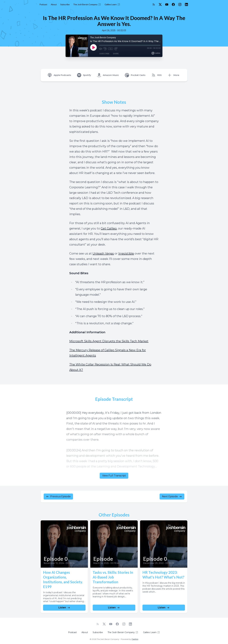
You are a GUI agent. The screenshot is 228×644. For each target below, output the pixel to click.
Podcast (43, 4)
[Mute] (101, 49)
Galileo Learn (112, 4)
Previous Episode (58, 497)
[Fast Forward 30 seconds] (116, 49)
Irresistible (126, 253)
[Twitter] (160, 4)
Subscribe (65, 4)
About (54, 4)
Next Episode (172, 497)
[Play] (93, 47)
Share (116, 54)
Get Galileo (109, 228)
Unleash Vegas (103, 253)
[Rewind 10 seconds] (105, 49)
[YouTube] (167, 4)
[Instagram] (180, 4)
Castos (135, 639)
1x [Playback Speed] (110, 49)
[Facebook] (173, 4)
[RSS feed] (154, 4)
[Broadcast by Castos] (156, 53)
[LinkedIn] (186, 4)
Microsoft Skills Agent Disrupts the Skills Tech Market (109, 341)
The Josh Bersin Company (87, 4)
